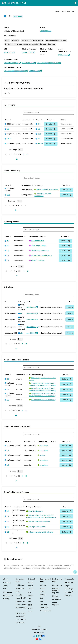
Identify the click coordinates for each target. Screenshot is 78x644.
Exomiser (43, 585)
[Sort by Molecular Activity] (44, 375)
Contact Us (8, 592)
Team (5, 586)
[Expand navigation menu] (75, 3)
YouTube (69, 592)
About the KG (21, 620)
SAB (5, 589)
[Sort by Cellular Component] (55, 441)
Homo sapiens (46, 31)
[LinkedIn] (43, 636)
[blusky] (40, 639)
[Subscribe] (34, 636)
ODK (42, 601)
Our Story (7, 582)
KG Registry (57, 599)
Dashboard (20, 585)
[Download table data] (16, 159)
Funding (6, 599)
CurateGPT (44, 608)
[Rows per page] (21, 150)
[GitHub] (41, 636)
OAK (42, 598)
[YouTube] (37, 639)
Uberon (31, 586)
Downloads (20, 588)
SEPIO (30, 608)
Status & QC (20, 601)
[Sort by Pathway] (43, 185)
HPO (29, 592)
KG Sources (20, 623)
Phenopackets (45, 611)
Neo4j (19, 595)
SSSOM (43, 595)
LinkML (42, 592)
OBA (29, 599)
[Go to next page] (23, 154)
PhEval (42, 588)
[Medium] (37, 636)
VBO (29, 602)
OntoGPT (43, 604)
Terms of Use (20, 613)
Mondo (30, 582)
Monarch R (20, 598)
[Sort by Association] (33, 120)
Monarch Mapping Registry (56, 591)
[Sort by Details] (54, 120)
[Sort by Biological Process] (42, 507)
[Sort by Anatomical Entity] (45, 236)
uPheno (31, 589)
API (18, 592)
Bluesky (68, 595)
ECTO (30, 611)
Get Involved (69, 582)
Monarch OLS (57, 585)
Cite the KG (20, 616)
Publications (8, 595)
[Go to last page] (27, 154)
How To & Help (21, 604)
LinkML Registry (55, 604)
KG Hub (55, 596)
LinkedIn (68, 589)
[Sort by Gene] (10, 120)
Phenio (30, 595)
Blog (67, 586)
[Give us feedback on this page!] (75, 572)
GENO (30, 605)
